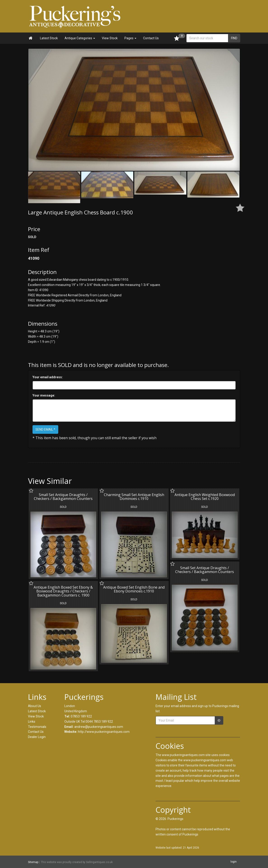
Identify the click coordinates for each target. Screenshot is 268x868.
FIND (234, 38)
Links (32, 722)
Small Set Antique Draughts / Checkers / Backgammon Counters (63, 497)
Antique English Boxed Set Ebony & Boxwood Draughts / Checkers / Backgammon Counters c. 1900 (63, 591)
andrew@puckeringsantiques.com (99, 727)
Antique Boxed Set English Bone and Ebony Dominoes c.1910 (134, 589)
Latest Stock (49, 38)
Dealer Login (37, 737)
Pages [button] (130, 38)
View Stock (110, 38)
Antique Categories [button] (80, 38)
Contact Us (151, 38)
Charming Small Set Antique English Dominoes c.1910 (134, 497)
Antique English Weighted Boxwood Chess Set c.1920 (205, 497)
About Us (35, 706)
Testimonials (37, 727)
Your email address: (48, 377)
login (234, 862)
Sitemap (33, 862)
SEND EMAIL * (45, 429)
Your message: (44, 395)
